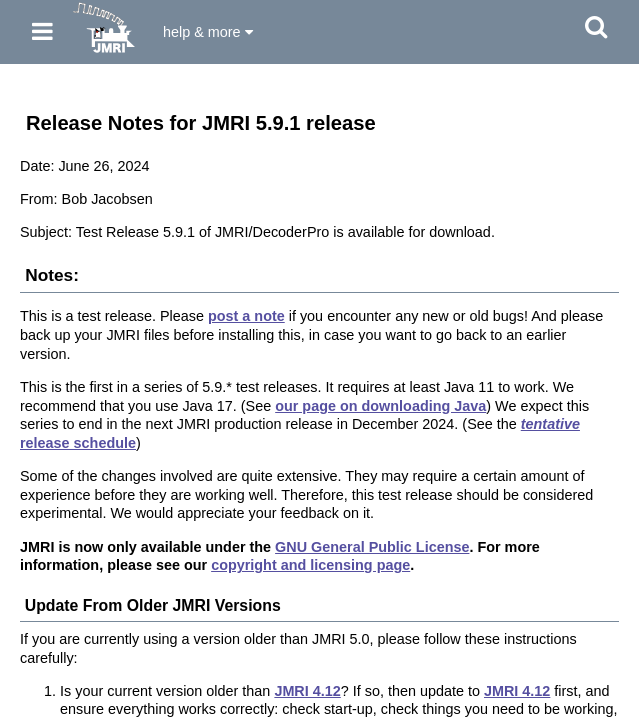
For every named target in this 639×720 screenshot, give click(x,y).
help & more (208, 32)
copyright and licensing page (310, 565)
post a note (246, 316)
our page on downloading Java (380, 406)
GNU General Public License (372, 547)
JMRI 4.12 (307, 691)
